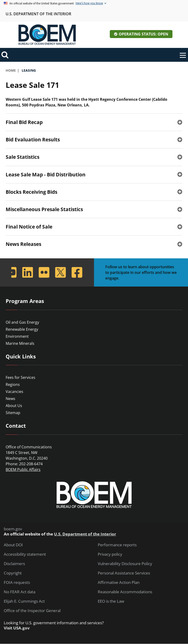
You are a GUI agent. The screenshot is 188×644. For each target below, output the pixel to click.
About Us (14, 406)
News (10, 399)
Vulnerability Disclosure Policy (125, 564)
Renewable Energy (22, 329)
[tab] (94, 122)
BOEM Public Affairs (23, 469)
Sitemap (13, 413)
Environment (17, 336)
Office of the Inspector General (32, 611)
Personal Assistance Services (124, 573)
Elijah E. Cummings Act (24, 601)
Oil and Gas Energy (22, 322)
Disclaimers (14, 564)
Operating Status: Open (143, 34)
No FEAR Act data (20, 592)
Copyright (13, 573)
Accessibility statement (25, 554)
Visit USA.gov (17, 628)
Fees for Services (20, 377)
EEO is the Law (111, 601)
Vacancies (14, 392)
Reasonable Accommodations (125, 592)
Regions (13, 384)
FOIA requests (17, 582)
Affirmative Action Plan (119, 582)
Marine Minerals (20, 343)
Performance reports (117, 545)
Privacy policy (110, 554)
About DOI (13, 545)
